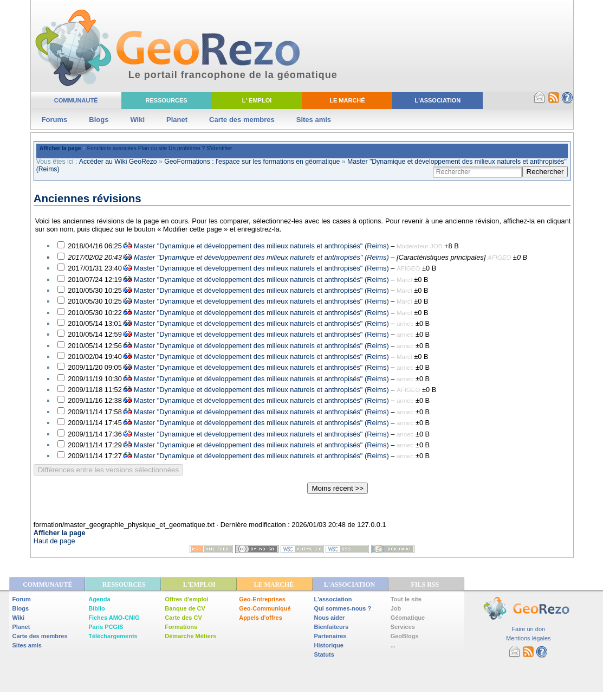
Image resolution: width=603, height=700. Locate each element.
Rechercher (545, 172)
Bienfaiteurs (332, 627)
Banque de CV (185, 608)
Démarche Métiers (190, 636)
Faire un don (528, 629)
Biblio (97, 608)
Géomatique (408, 618)
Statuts (324, 654)
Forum (22, 599)
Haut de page (54, 541)
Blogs (99, 120)
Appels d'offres (261, 618)
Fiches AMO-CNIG (114, 618)
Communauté (76, 100)
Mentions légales (529, 638)
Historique (329, 645)
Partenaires (330, 636)
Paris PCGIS (106, 627)
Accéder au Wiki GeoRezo (118, 162)
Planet (177, 120)
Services (403, 627)
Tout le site (406, 599)
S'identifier (219, 148)
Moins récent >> (338, 488)
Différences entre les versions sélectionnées (109, 470)
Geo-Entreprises (262, 599)
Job (396, 608)
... (393, 645)
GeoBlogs (405, 636)
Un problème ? (187, 148)
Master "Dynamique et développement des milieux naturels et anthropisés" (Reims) (261, 246)
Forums (55, 120)
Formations (181, 627)
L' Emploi (257, 100)
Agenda (99, 599)
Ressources (167, 100)
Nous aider (330, 618)
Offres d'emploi (186, 599)
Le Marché (347, 100)
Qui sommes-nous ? (343, 608)
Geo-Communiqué (265, 608)
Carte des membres (242, 120)
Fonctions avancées (112, 148)
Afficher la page (60, 148)
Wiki (137, 120)
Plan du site (153, 148)
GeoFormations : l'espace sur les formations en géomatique (252, 162)
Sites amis (314, 120)
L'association (333, 599)
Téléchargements (113, 636)
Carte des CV (183, 618)
